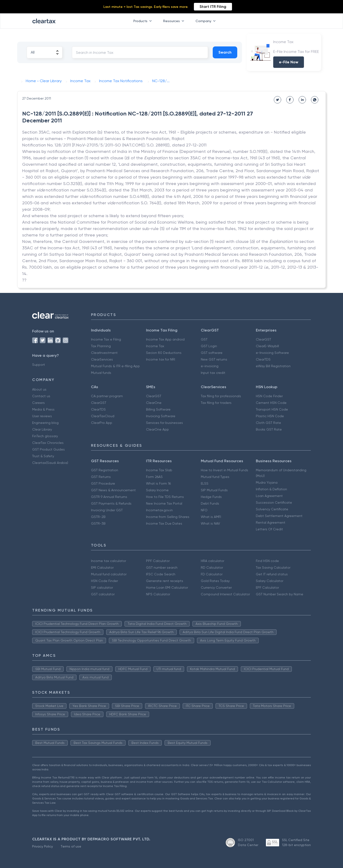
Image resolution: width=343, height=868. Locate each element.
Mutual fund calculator (109, 574)
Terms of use (71, 846)
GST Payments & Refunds (111, 503)
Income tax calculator (108, 561)
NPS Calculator (158, 594)
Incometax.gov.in (159, 510)
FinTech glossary (45, 436)
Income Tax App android (165, 339)
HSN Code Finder (269, 396)
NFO (204, 510)
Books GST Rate (269, 429)
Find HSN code (267, 561)
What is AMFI (211, 517)
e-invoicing (210, 366)
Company (207, 21)
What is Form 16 (158, 483)
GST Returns (101, 477)
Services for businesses (164, 423)
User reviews (42, 416)
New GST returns (214, 359)
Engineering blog (45, 423)
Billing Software (158, 409)
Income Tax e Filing (106, 339)
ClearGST (263, 339)
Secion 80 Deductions (164, 353)
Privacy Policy (43, 846)
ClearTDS (263, 359)
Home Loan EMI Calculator (167, 587)
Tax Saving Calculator (273, 567)
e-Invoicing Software (272, 353)
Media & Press (43, 409)
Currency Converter (216, 587)
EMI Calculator (102, 567)
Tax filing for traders (216, 403)
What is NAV (210, 523)
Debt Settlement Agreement (279, 516)
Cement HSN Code (271, 403)
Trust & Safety (43, 456)
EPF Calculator (267, 587)
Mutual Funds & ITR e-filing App (115, 366)
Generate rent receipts (165, 581)
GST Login (209, 346)
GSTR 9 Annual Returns (109, 497)
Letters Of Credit (269, 529)
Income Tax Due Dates (164, 523)
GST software (212, 353)
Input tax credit (213, 373)
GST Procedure (103, 483)
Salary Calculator (270, 581)
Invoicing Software (161, 416)
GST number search (162, 567)
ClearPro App (102, 423)
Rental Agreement (271, 522)
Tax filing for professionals (221, 396)
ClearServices (102, 359)
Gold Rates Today (215, 581)
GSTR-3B (98, 523)
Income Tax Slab (159, 470)
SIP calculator (102, 587)
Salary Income (157, 490)
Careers (38, 403)
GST (204, 339)
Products (144, 21)
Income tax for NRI (161, 359)
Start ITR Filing (213, 7)
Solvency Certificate (272, 509)
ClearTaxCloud (103, 416)
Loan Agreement (269, 496)
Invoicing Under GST (107, 510)
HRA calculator (212, 561)
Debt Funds (210, 503)
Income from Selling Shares (168, 517)
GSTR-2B (98, 517)
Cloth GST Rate (268, 423)
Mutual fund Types (215, 477)
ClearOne (154, 403)
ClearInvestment (104, 353)
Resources (175, 21)
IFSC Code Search (161, 574)
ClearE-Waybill (267, 346)
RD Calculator (212, 567)
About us (39, 389)
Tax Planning (101, 346)
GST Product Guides (48, 449)
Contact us (41, 396)
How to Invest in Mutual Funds (224, 470)
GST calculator (103, 594)
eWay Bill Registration (273, 366)
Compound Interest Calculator (225, 594)
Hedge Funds (211, 497)
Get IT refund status (272, 574)
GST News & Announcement (113, 490)
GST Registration (105, 470)
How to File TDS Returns (165, 497)
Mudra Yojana (267, 482)
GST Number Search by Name (280, 594)
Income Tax (155, 346)
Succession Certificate (274, 502)
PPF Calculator (158, 561)
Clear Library (42, 429)
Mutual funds (101, 373)
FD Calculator (212, 574)
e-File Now (289, 62)
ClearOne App (157, 429)
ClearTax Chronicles (48, 443)
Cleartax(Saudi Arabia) (50, 463)
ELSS (205, 483)
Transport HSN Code (272, 409)
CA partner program (107, 396)
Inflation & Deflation (271, 489)
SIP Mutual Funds (214, 490)
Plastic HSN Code (270, 416)
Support (39, 365)
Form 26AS (154, 477)
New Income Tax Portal (164, 503)
